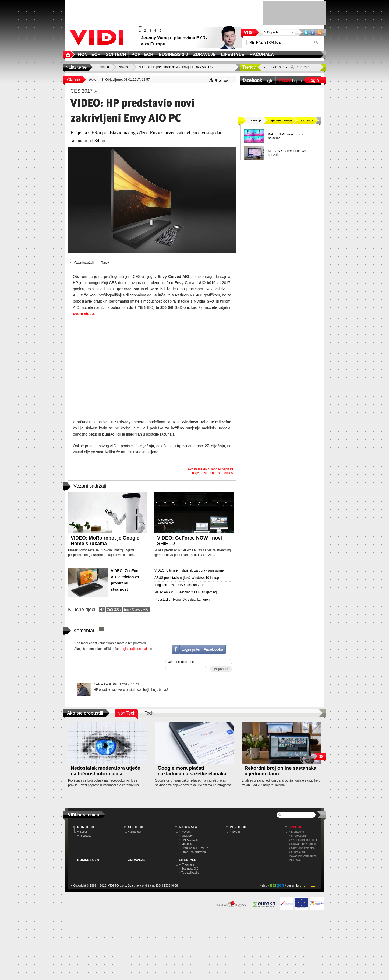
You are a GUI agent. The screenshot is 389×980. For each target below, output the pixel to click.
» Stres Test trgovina (192, 852)
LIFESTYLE (188, 860)
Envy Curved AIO (136, 610)
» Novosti (185, 832)
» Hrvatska (84, 836)
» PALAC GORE (190, 840)
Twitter (306, 32)
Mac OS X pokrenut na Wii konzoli (287, 153)
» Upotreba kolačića (302, 848)
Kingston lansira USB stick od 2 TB (179, 585)
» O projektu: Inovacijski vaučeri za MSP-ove (303, 856)
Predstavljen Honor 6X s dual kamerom (183, 600)
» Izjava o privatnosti (302, 844)
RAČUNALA (188, 827)
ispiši (226, 80)
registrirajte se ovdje (135, 649)
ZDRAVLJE (136, 860)
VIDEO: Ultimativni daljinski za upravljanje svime (189, 570)
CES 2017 (114, 610)
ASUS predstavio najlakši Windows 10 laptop (187, 578)
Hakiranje (276, 67)
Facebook (313, 32)
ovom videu (83, 314)
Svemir (303, 67)
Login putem (202, 649)
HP (102, 610)
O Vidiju (296, 827)
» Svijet (82, 832)
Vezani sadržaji (84, 262)
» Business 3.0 (189, 869)
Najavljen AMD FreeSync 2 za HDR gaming (185, 592)
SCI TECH (136, 827)
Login (314, 80)
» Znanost (135, 832)
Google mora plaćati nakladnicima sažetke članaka (192, 771)
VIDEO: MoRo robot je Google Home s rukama (105, 541)
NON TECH (86, 827)
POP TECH (238, 827)
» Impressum (297, 836)
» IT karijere (187, 864)
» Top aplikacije (189, 873)
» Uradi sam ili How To (194, 848)
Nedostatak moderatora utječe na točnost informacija (105, 771)
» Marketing (296, 832)
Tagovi (105, 262)
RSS (320, 32)
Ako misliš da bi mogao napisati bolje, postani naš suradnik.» (210, 471)
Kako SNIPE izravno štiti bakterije (285, 136)
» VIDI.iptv (186, 836)
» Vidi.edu (185, 844)
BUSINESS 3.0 (88, 860)
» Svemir (236, 832)
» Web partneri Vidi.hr (303, 840)
